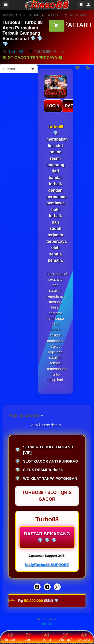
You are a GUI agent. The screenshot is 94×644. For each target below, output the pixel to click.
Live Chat (84, 637)
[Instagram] (57, 587)
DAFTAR (73, 106)
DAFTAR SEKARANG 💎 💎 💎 (47, 537)
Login (29, 637)
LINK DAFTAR (30, 15)
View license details (46, 425)
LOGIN (53, 106)
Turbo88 (8, 15)
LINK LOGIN (54, 15)
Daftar (47, 637)
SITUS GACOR (79, 15)
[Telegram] (47, 587)
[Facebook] (37, 587)
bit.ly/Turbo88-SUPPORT (47, 565)
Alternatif (66, 637)
